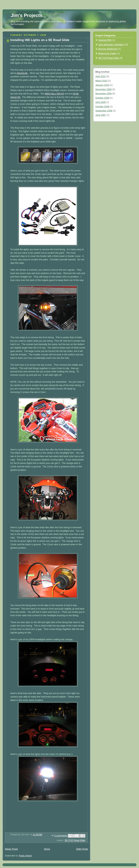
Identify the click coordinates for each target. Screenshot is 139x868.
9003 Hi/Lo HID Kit (54, 94)
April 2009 (101, 102)
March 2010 (101, 81)
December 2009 (104, 89)
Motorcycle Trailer (107, 53)
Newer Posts (11, 849)
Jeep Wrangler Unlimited (111, 45)
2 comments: (61, 836)
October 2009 (102, 98)
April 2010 (101, 76)
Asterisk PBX (105, 40)
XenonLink (22, 73)
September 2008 (104, 111)
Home (47, 849)
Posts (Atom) (25, 856)
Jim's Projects (27, 15)
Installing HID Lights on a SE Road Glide (40, 40)
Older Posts (82, 849)
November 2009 (104, 94)
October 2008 (102, 107)
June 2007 (101, 115)
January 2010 (102, 85)
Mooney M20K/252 (108, 49)
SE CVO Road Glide (75, 840)
